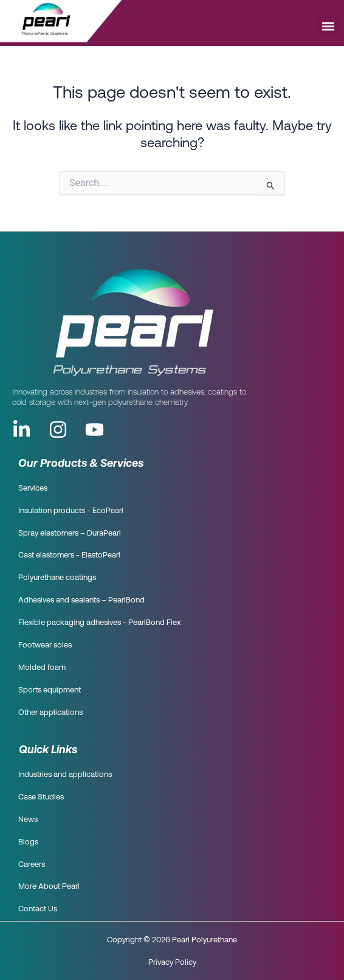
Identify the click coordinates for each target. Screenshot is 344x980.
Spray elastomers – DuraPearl (70, 533)
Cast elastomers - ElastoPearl (69, 555)
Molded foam (42, 668)
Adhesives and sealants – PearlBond (81, 600)
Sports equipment (50, 690)
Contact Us (38, 909)
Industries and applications (65, 775)
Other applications (50, 713)
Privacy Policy (172, 962)
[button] (328, 26)
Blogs (28, 842)
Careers (32, 865)
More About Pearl (49, 887)
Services (33, 488)
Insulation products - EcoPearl (71, 511)
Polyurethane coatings (57, 578)
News (28, 820)
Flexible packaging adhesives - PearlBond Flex (99, 623)
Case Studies (41, 797)
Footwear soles (45, 645)
